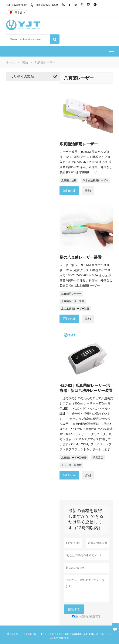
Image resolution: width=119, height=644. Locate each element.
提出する (74, 609)
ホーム (10, 62)
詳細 (88, 191)
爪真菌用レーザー (71, 294)
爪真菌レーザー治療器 (74, 458)
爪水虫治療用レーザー (95, 180)
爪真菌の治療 (69, 180)
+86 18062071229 (47, 5)
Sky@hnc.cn (19, 5)
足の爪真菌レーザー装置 (75, 309)
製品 (25, 62)
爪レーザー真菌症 (71, 465)
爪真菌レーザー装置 (73, 301)
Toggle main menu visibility (112, 50)
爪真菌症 (98, 458)
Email (69, 190)
